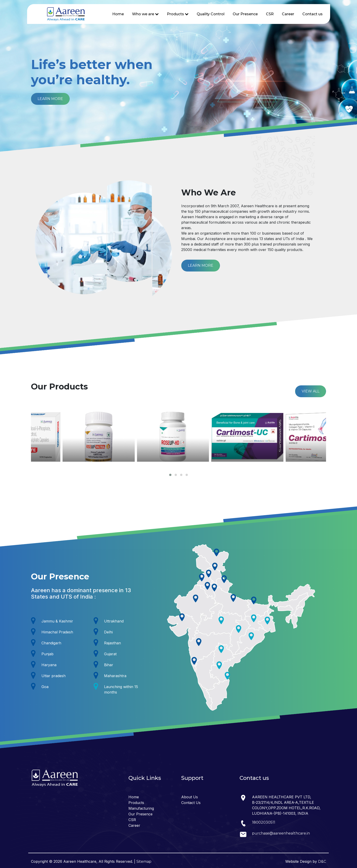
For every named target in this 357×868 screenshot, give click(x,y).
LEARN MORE (50, 99)
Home (118, 14)
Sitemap (144, 862)
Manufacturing (141, 808)
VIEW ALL (311, 391)
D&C (322, 862)
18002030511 (264, 822)
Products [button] (178, 14)
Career (288, 14)
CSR (270, 14)
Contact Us (191, 803)
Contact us (312, 14)
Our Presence (245, 14)
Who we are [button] (145, 14)
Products (136, 803)
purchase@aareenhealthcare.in (281, 833)
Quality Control (211, 14)
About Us (190, 797)
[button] (170, 475)
